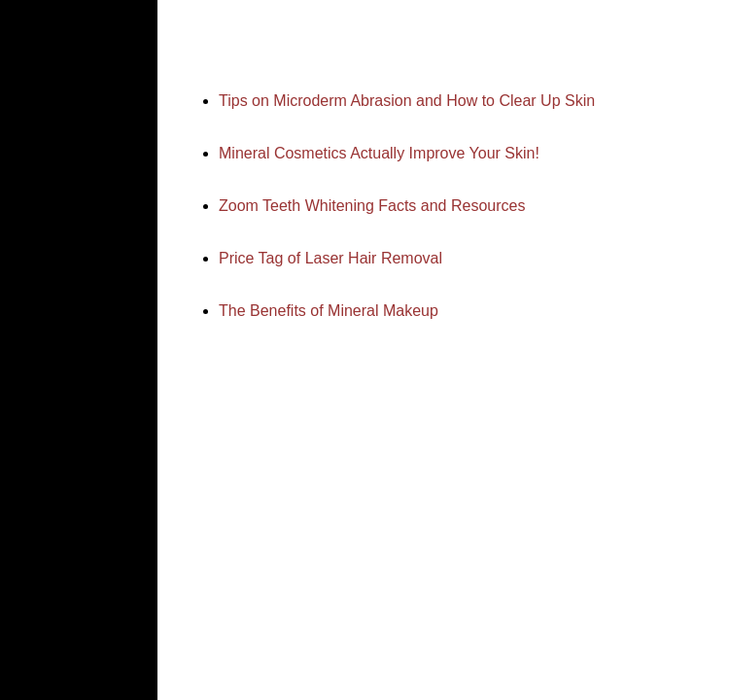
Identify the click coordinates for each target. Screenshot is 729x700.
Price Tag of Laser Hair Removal (330, 258)
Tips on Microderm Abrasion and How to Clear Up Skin (407, 101)
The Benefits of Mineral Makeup (329, 311)
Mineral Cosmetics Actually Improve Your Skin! (379, 153)
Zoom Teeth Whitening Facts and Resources (372, 206)
